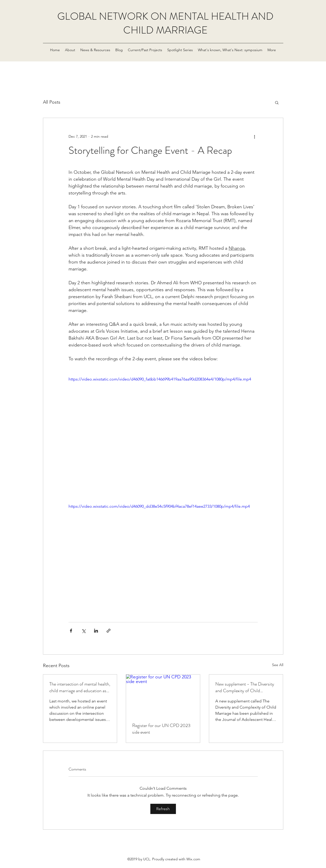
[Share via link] (109, 631)
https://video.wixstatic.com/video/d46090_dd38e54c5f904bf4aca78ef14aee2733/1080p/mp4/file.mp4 (159, 506)
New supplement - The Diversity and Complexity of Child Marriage (245, 687)
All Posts (52, 102)
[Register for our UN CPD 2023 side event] (163, 695)
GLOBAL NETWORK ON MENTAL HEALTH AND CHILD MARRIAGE (165, 23)
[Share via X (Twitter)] (83, 631)
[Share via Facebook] (71, 631)
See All (278, 665)
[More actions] (255, 136)
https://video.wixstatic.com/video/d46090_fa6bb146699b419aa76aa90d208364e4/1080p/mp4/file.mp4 (160, 379)
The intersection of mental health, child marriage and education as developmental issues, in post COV (80, 687)
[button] (277, 102)
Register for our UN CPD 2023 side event (161, 729)
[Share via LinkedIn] (96, 631)
